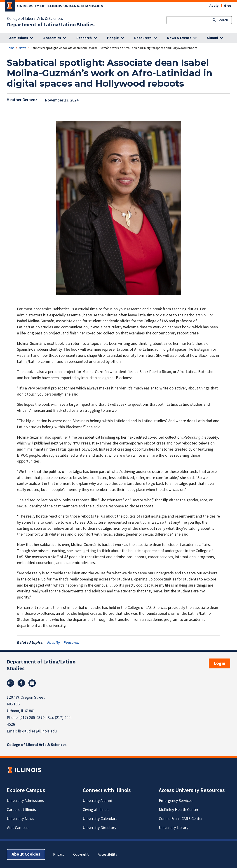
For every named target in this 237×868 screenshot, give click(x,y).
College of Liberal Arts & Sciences (35, 19)
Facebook (21, 683)
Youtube (32, 683)
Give (228, 6)
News (23, 48)
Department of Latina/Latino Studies (51, 25)
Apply (214, 6)
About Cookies (26, 854)
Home (11, 48)
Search (223, 20)
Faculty (54, 643)
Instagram (10, 683)
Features (71, 643)
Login (219, 663)
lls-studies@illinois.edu (37, 731)
